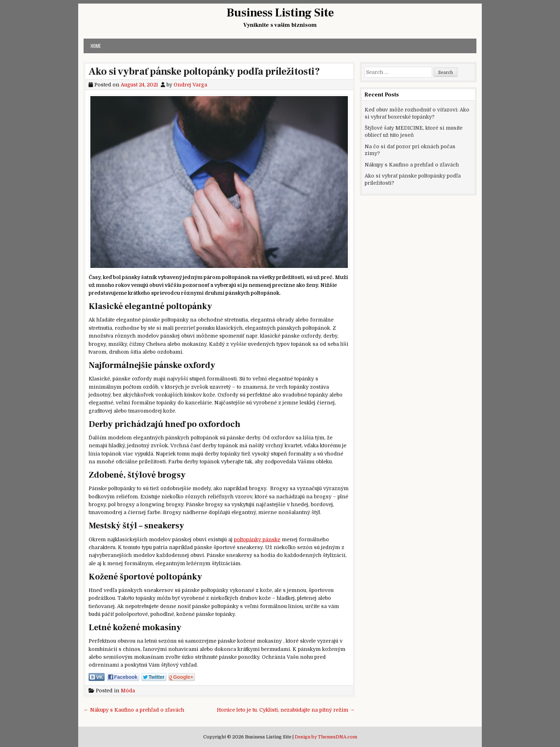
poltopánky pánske (257, 539)
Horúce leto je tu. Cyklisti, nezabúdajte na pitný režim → (286, 710)
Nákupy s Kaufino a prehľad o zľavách (412, 165)
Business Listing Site (280, 13)
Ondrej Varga (190, 85)
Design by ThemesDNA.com (326, 737)
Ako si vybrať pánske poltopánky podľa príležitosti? (204, 71)
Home (96, 46)
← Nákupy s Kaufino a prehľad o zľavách (134, 710)
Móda (128, 691)
